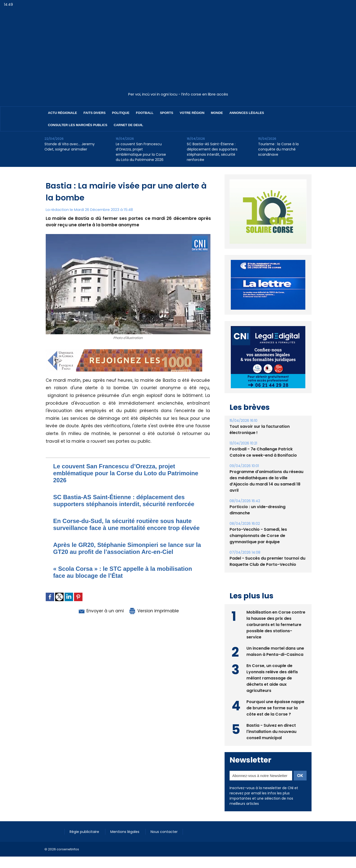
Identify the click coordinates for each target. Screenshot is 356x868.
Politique (121, 113)
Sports (167, 113)
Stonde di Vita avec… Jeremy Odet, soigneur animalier (70, 147)
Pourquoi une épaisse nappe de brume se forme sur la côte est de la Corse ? (275, 697)
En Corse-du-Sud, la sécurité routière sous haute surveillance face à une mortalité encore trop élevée (126, 524)
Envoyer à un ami (101, 611)
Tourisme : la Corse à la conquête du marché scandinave (278, 149)
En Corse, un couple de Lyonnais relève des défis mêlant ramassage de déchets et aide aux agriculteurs (272, 667)
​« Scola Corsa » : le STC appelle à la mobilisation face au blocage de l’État (123, 572)
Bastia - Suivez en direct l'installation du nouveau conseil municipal (271, 720)
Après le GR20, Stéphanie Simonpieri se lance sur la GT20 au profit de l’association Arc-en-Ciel (127, 548)
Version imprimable (154, 611)
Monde (217, 113)
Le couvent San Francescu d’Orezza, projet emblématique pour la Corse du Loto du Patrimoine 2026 (141, 152)
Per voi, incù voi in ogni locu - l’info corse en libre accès (178, 94)
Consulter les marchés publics (78, 125)
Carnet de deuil (128, 125)
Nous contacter (164, 820)
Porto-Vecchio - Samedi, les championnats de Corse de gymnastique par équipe (258, 524)
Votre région (192, 113)
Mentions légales (125, 820)
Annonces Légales (247, 113)
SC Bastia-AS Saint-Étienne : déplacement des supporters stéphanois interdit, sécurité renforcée (212, 152)
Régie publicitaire (85, 820)
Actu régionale (62, 113)
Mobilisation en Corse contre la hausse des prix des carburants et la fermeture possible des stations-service (276, 613)
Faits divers (95, 113)
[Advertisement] (178, 52)
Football (145, 113)
